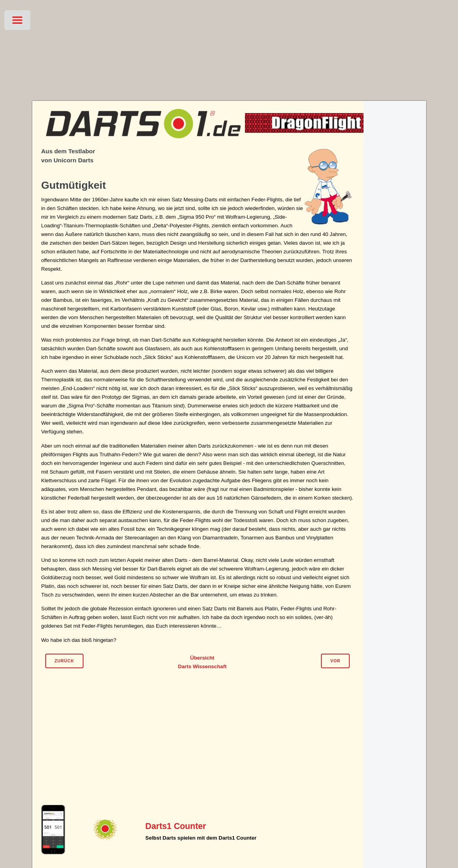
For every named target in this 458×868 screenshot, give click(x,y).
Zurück (64, 661)
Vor (336, 661)
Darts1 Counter (176, 826)
